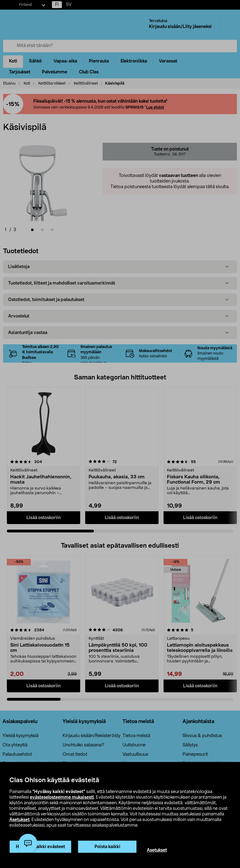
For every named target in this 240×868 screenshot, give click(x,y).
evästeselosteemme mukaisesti (62, 797)
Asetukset (19, 820)
